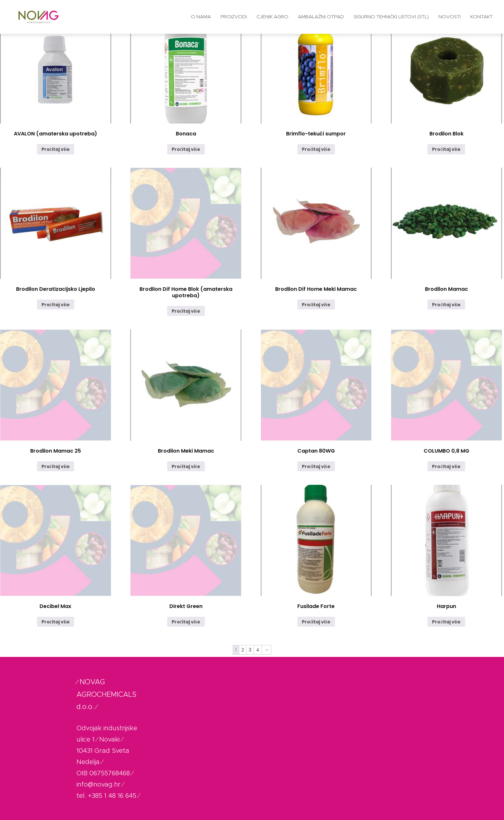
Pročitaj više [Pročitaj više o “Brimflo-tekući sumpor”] (316, 149)
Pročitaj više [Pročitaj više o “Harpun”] (446, 622)
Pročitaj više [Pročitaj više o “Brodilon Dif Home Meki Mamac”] (316, 305)
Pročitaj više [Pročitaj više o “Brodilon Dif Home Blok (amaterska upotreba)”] (186, 311)
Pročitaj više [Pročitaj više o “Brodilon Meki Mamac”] (186, 466)
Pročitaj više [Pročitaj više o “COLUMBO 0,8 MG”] (446, 466)
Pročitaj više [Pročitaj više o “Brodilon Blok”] (446, 149)
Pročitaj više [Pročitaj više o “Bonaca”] (186, 149)
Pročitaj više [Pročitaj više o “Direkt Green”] (186, 622)
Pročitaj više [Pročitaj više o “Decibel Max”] (56, 622)
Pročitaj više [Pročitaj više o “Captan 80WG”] (316, 466)
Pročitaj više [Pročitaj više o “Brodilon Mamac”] (446, 305)
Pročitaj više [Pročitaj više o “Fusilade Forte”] (316, 622)
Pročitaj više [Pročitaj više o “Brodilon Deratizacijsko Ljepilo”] (56, 305)
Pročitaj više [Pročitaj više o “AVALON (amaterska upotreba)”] (56, 149)
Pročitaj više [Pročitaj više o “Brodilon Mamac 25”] (56, 466)
